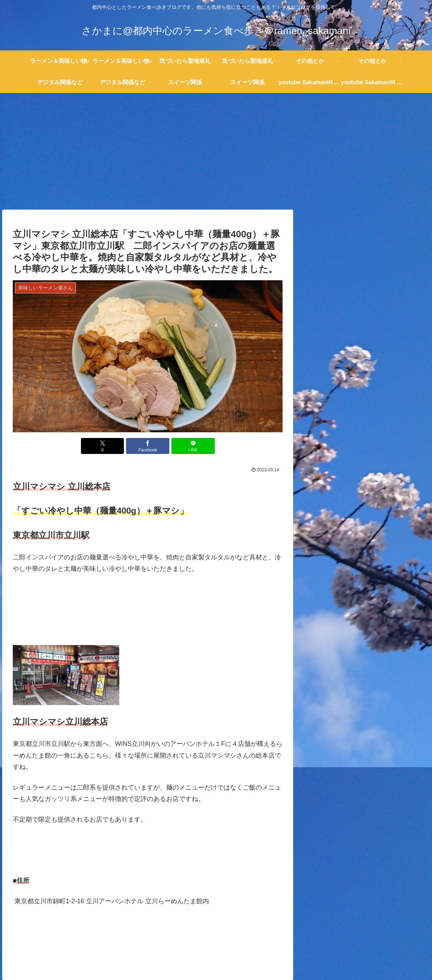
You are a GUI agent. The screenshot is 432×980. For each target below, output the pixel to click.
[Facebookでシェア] (148, 446)
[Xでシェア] (103, 446)
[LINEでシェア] (193, 446)
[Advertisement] (216, 151)
